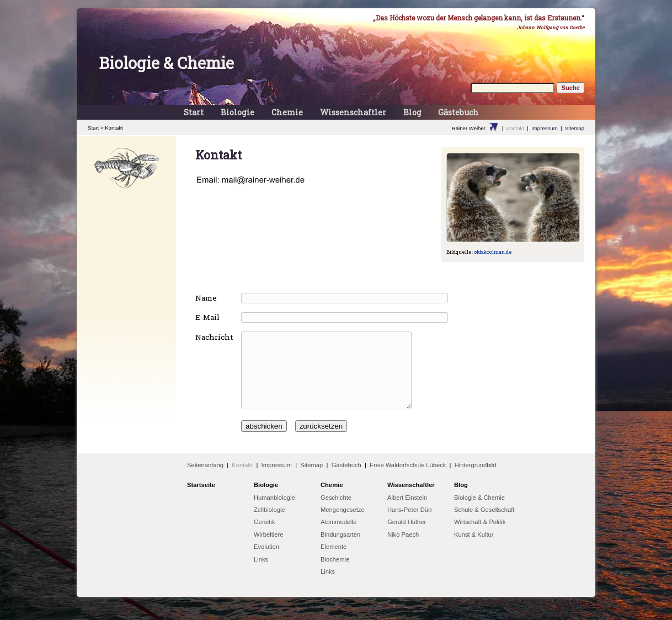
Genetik (265, 537)
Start (194, 112)
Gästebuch (458, 112)
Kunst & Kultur (474, 549)
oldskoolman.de (493, 252)
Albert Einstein (407, 512)
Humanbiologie (274, 512)
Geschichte (336, 512)
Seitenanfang (205, 480)
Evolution (266, 562)
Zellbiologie (270, 525)
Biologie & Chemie (166, 63)
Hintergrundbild (476, 480)
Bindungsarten (340, 549)
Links (261, 574)
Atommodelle (338, 537)
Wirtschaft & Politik (480, 537)
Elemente (334, 562)
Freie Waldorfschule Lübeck (408, 480)
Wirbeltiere (268, 549)
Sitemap (575, 128)
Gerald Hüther (407, 537)
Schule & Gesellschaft (484, 525)
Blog (412, 112)
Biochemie (335, 574)
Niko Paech (403, 549)
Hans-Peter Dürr (410, 525)
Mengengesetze (343, 525)
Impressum (544, 128)
